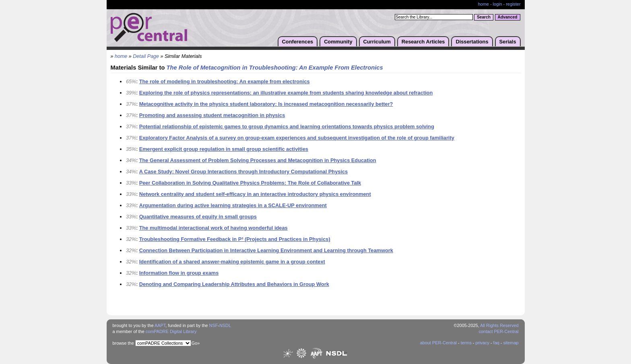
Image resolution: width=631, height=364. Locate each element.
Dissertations (472, 42)
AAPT (160, 325)
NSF (214, 325)
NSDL (225, 325)
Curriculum (377, 42)
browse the (123, 343)
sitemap (511, 343)
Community (338, 42)
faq (496, 343)
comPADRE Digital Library (171, 331)
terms (466, 343)
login (498, 4)
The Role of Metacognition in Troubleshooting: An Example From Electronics (275, 68)
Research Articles (423, 42)
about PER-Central (438, 343)
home (484, 4)
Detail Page (146, 56)
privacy (482, 343)
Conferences (298, 42)
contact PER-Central (498, 331)
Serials (508, 42)
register (513, 4)
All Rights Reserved (499, 325)
